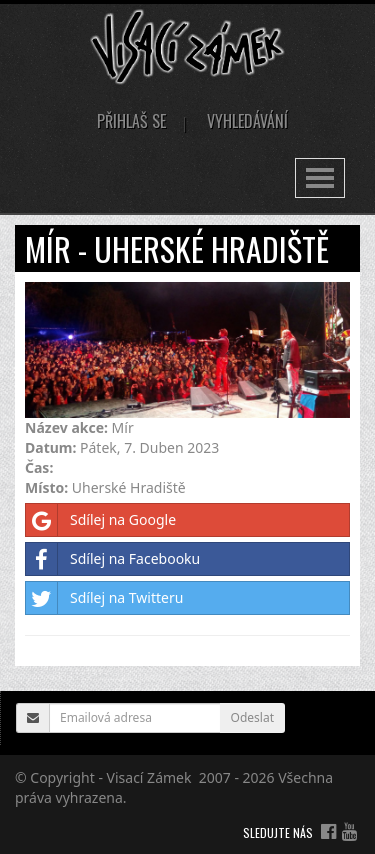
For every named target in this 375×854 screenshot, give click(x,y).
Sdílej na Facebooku (113, 559)
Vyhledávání (247, 121)
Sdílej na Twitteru (104, 598)
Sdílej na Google (101, 520)
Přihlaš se (131, 121)
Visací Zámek (149, 777)
